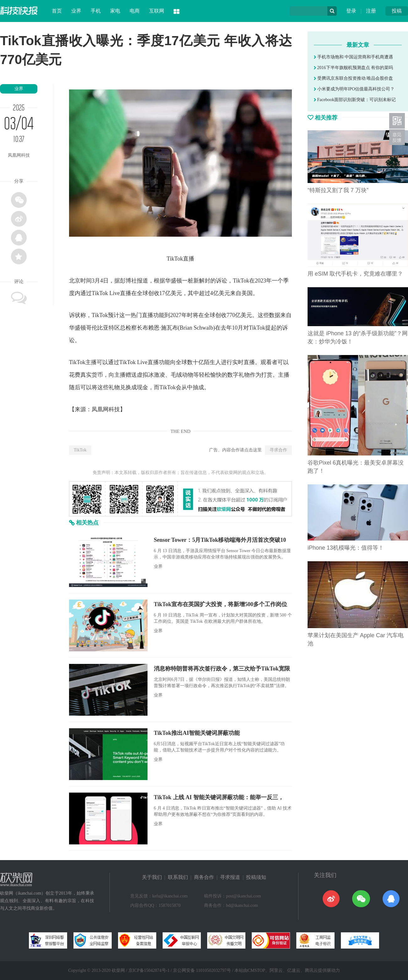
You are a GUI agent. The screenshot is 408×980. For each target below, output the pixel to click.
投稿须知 (256, 877)
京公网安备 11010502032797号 (202, 970)
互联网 (157, 11)
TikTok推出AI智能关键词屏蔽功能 (197, 733)
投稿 (397, 11)
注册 (371, 11)
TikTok (80, 450)
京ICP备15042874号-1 (149, 970)
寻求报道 (230, 877)
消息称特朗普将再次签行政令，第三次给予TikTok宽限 (222, 669)
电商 (135, 11)
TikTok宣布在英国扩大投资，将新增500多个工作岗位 (220, 604)
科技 (114, 409)
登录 (351, 11)
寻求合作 (278, 450)
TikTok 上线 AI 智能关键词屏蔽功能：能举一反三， (219, 797)
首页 (57, 11)
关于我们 (152, 877)
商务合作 (204, 877)
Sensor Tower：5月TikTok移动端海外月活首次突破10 (220, 540)
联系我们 (178, 877)
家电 (115, 11)
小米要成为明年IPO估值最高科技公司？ (354, 89)
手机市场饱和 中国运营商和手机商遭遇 (353, 57)
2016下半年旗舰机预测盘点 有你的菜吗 (353, 68)
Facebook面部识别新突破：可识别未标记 (355, 100)
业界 (76, 11)
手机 (96, 11)
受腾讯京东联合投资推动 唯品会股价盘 (353, 78)
